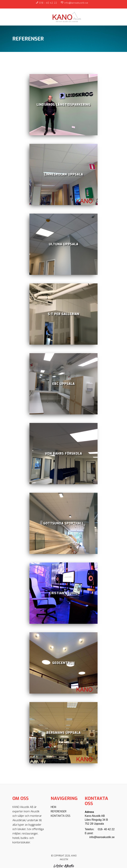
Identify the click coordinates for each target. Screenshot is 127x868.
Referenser (59, 811)
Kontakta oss (61, 816)
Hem (53, 807)
